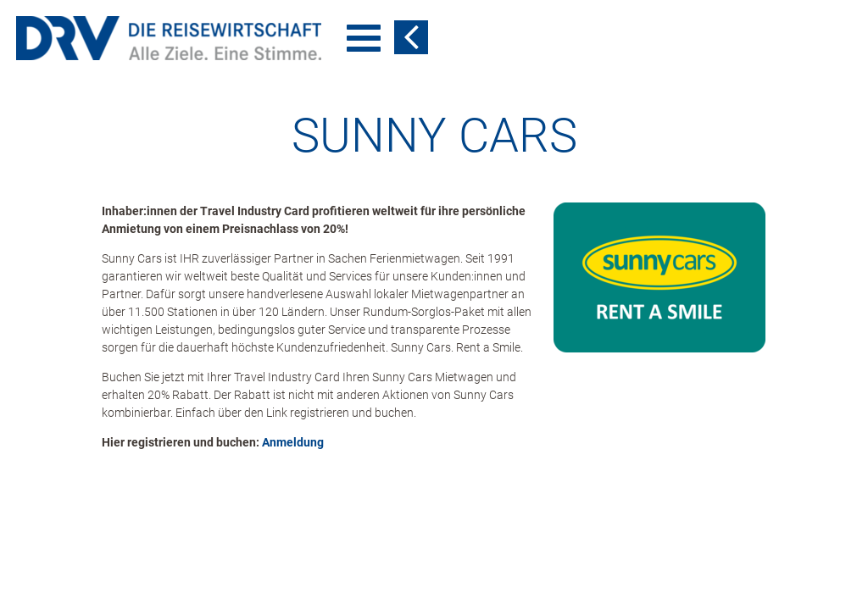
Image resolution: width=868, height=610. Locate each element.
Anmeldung (293, 374)
